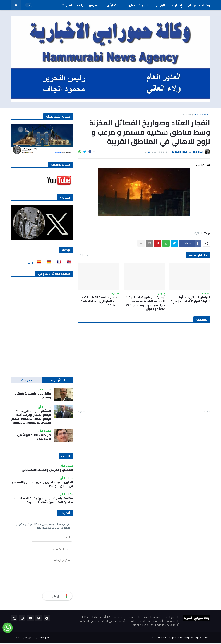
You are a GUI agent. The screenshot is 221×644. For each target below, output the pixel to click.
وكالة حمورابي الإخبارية (190, 5)
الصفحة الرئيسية (202, 115)
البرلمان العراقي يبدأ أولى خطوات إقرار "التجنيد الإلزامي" (190, 299)
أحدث (206, 412)
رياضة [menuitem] (81, 5)
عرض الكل (83, 255)
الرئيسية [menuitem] (159, 5)
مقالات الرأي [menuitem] (115, 5)
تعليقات (26, 380)
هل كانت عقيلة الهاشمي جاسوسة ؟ (34, 437)
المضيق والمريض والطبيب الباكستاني (47, 470)
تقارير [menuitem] (131, 5)
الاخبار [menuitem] (145, 5)
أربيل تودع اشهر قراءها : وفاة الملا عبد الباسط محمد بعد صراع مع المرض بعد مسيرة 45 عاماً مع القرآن (145, 303)
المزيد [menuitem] (69, 5)
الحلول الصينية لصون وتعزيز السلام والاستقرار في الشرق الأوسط (42, 484)
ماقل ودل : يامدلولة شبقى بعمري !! (33, 395)
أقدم (83, 412)
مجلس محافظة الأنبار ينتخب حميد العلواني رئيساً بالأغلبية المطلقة (100, 301)
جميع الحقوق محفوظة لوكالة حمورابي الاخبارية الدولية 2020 (176, 639)
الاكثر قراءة (57, 380)
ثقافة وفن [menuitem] (96, 5)
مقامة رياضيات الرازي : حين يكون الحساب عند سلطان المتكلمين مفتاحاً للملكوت (43, 500)
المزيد (30, 263)
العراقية (187, 115)
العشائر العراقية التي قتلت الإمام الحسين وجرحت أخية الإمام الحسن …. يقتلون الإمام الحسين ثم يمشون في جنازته (31, 417)
